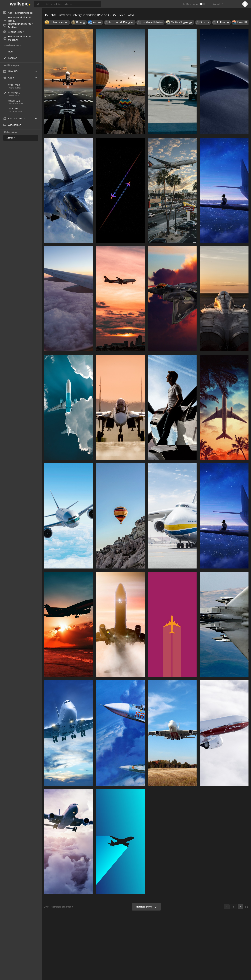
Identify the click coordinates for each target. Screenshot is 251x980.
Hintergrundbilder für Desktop (18, 26)
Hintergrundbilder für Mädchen (18, 38)
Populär (12, 58)
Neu (10, 52)
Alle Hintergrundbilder (18, 13)
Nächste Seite (146, 907)
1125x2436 (25, 93)
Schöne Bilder (13, 32)
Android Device (14, 119)
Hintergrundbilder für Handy (18, 19)
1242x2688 (14, 85)
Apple (9, 78)
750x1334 (13, 108)
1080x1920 (14, 101)
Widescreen (12, 125)
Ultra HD (10, 71)
